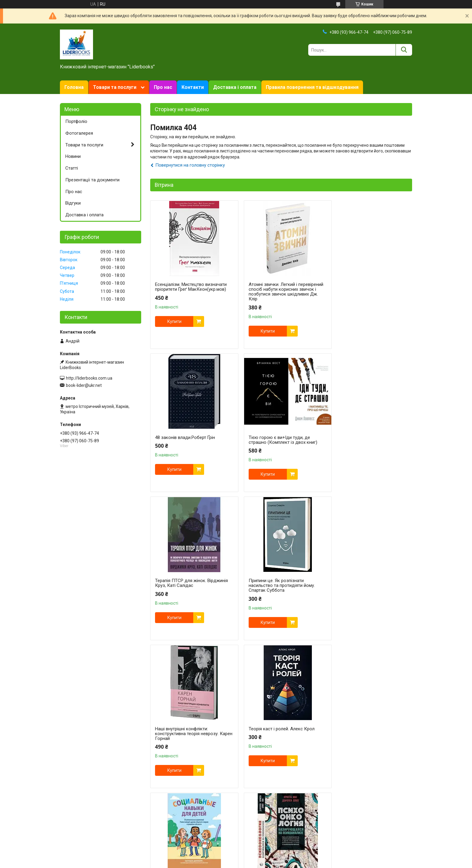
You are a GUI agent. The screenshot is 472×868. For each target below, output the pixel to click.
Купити (174, 321)
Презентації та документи (92, 180)
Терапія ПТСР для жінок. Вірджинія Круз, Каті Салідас (280, 440)
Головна (74, 87)
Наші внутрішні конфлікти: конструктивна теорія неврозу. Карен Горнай (187, 590)
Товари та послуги (115, 87)
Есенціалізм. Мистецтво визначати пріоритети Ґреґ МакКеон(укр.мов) (191, 287)
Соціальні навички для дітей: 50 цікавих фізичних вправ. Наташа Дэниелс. (366, 590)
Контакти (193, 87)
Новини (73, 156)
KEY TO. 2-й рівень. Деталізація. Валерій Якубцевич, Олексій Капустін (365, 738)
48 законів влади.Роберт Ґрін (363, 284)
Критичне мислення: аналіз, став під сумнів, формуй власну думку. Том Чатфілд (278, 738)
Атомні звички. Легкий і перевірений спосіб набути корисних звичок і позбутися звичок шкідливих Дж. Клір (274, 292)
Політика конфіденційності (296, 832)
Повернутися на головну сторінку (190, 165)
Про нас (163, 87)
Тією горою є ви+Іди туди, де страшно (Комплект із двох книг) (189, 440)
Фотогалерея (79, 133)
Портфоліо (76, 121)
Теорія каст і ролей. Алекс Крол (277, 585)
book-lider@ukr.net (84, 385)
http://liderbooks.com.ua (89, 378)
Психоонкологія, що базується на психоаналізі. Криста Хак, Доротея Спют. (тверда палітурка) (191, 738)
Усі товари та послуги (386, 806)
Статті (72, 168)
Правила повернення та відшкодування (312, 87)
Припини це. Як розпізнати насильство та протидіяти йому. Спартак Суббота (366, 442)
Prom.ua (265, 826)
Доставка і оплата (235, 87)
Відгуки (73, 203)
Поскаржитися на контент (248, 832)
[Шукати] (404, 50)
